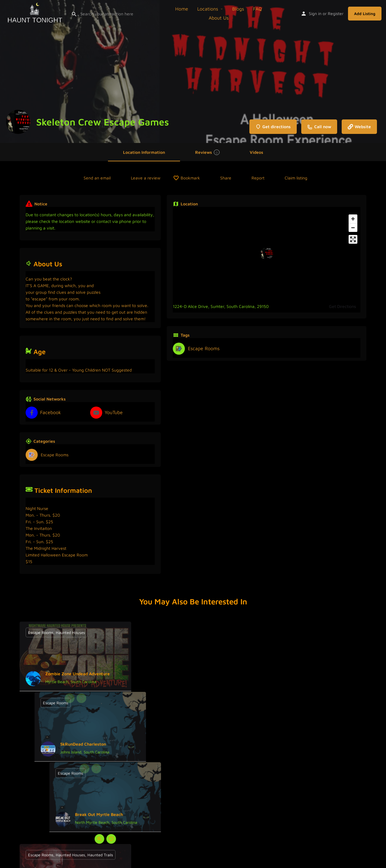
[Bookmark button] (81, 698)
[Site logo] (36, 13)
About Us (219, 18)
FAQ (258, 9)
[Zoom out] (353, 228)
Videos (256, 152)
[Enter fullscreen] (353, 239)
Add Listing (365, 14)
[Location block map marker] (267, 254)
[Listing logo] (18, 122)
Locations (208, 9)
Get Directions (342, 306)
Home (182, 9)
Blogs (238, 9)
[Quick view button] (70, 698)
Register (336, 13)
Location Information (144, 152)
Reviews (207, 152)
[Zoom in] (353, 219)
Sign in (315, 13)
